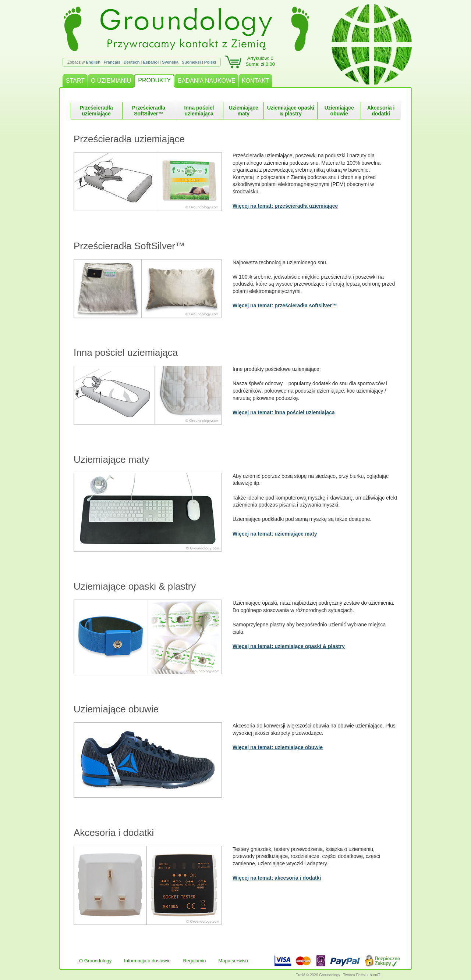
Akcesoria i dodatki (381, 111)
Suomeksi (191, 62)
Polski (210, 62)
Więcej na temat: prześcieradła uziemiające (285, 206)
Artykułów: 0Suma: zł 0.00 (261, 61)
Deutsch (132, 62)
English (93, 62)
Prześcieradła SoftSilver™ (149, 111)
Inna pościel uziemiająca (199, 111)
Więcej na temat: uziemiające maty (275, 534)
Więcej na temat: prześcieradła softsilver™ (285, 305)
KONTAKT (255, 81)
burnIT (375, 975)
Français (112, 62)
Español (151, 62)
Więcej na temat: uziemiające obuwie (278, 747)
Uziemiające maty (244, 111)
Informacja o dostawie (147, 961)
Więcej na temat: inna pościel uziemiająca (284, 412)
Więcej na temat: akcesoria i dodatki (277, 878)
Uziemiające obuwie (339, 111)
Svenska (170, 62)
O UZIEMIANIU (111, 81)
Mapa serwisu (233, 961)
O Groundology (95, 961)
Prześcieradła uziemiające (96, 111)
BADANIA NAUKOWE (206, 81)
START (75, 81)
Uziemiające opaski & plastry (291, 111)
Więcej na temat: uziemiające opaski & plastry (289, 646)
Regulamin (194, 961)
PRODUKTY (154, 80)
